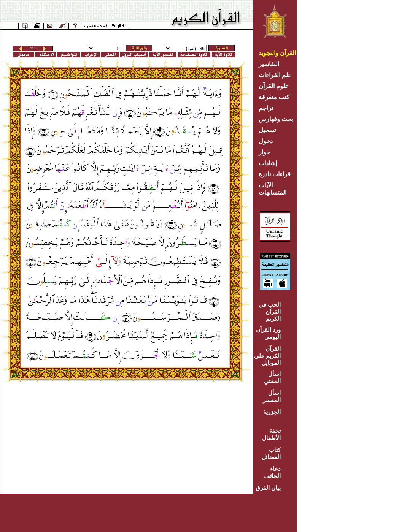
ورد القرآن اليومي (268, 333)
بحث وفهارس (277, 119)
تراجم (266, 108)
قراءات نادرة (275, 174)
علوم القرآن (274, 86)
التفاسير (269, 64)
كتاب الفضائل (271, 453)
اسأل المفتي (272, 377)
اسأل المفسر (272, 396)
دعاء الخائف (272, 472)
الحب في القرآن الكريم (270, 312)
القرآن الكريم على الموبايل (267, 356)
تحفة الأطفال (271, 434)
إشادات (268, 163)
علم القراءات (275, 75)
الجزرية (272, 412)
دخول (266, 141)
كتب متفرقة (274, 97)
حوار (264, 152)
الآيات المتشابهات (273, 189)
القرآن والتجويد (277, 53)
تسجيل (267, 130)
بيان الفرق (268, 488)
